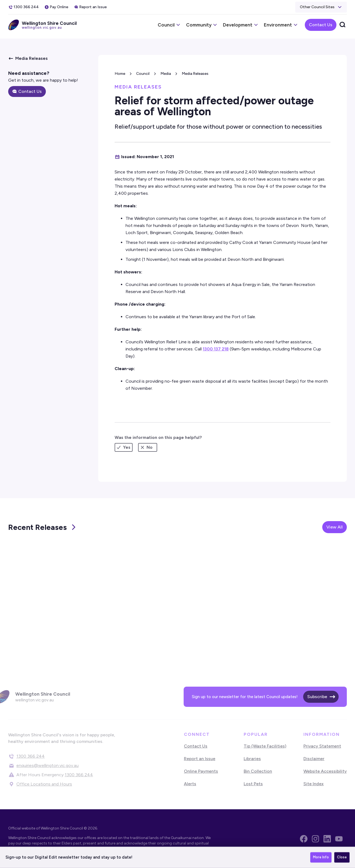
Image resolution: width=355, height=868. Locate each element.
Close (342, 858)
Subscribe (317, 697)
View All (335, 527)
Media (166, 74)
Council (143, 74)
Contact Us (321, 25)
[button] (321, 7)
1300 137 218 (216, 349)
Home (120, 74)
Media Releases (195, 74)
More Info (321, 858)
